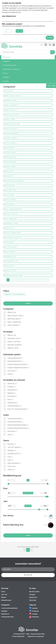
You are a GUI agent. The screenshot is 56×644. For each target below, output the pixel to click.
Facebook (34, 611)
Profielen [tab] (6, 77)
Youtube (33, 614)
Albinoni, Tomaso (11, 138)
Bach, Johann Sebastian (13, 209)
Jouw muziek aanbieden (9, 608)
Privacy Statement (18, 636)
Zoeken (28, 303)
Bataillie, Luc (9, 228)
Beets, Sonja (9, 242)
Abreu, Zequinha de (11, 105)
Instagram (34, 617)
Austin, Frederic (10, 200)
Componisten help (7, 617)
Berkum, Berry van (11, 261)
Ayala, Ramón (9, 204)
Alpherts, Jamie (10, 152)
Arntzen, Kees (9, 186)
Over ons (4, 594)
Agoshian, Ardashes (11, 134)
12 (48, 280)
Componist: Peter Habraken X (15, 294)
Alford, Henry (10, 148)
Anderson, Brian (10, 162)
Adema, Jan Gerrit (11, 129)
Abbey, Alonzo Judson (12, 96)
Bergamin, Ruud (10, 256)
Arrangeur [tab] (6, 61)
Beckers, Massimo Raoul (13, 233)
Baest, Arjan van (10, 219)
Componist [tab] (7, 57)
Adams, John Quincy (12, 115)
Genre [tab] (5, 73)
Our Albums (9, 91)
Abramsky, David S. (11, 100)
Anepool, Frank (10, 167)
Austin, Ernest (10, 195)
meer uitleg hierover (9, 16)
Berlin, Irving (9, 266)
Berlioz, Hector (10, 271)
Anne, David (9, 171)
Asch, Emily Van (10, 190)
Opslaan (50, 38)
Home (3, 592)
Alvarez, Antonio (11, 157)
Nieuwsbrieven (6, 600)
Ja (6, 31)
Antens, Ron (9, 176)
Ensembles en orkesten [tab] (11, 69)
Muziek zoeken (34, 592)
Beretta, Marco (10, 252)
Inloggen (32, 594)
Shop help (33, 600)
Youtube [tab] (6, 81)
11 (43, 280)
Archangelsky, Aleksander (14, 181)
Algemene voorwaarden (36, 636)
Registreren (33, 597)
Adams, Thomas (10, 119)
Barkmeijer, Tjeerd (11, 223)
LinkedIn (33, 608)
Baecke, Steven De (11, 214)
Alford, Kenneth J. (11, 143)
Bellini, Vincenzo (11, 247)
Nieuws (4, 597)
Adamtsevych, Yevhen (12, 124)
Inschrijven (28, 575)
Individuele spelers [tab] (9, 65)
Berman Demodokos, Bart (14, 275)
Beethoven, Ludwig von (13, 238)
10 (39, 280)
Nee (18, 31)
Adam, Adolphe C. (11, 110)
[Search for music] (26, 52)
